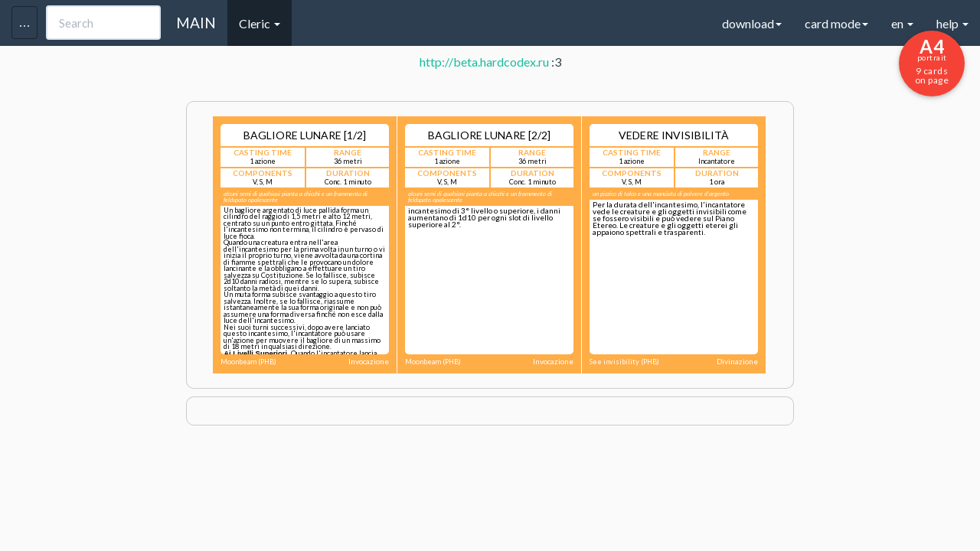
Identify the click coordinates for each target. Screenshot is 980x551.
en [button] (902, 23)
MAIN (196, 23)
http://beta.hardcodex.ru (484, 62)
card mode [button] (836, 23)
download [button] (752, 23)
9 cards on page (932, 60)
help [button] (952, 23)
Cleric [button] (260, 23)
